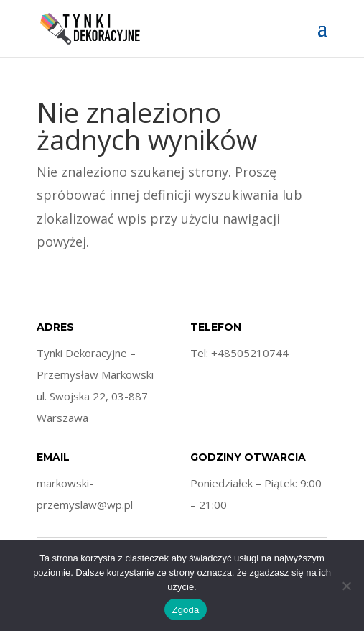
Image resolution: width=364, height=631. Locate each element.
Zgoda (185, 610)
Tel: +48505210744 (239, 353)
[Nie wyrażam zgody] (346, 586)
